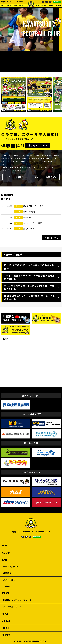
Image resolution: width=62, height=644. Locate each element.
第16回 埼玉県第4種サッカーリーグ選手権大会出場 (29, 267)
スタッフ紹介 (9, 580)
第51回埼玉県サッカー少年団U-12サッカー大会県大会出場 (30, 298)
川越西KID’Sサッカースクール (17, 600)
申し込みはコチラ (38, 145)
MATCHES (9, 6)
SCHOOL (21, 6)
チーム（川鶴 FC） (12, 567)
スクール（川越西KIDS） (46, 177)
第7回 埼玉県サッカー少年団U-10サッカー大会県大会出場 (29, 287)
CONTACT (58, 6)
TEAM (15, 6)
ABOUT (37, 6)
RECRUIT (51, 6)
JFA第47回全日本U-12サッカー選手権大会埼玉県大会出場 (29, 277)
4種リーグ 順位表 (13, 254)
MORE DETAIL (51, 238)
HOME (3, 6)
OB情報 (7, 586)
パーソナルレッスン (12, 607)
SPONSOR (44, 6)
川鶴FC (5, 339)
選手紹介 (7, 573)
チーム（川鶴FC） (16, 177)
